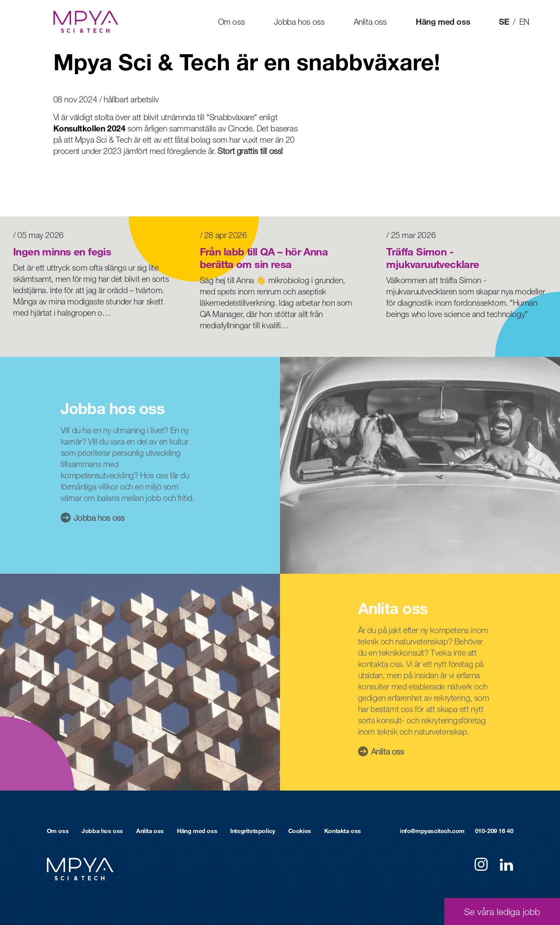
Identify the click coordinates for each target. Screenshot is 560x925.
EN (524, 21)
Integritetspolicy (252, 831)
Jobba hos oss (299, 21)
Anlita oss (370, 21)
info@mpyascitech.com (432, 831)
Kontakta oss (343, 831)
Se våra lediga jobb (502, 912)
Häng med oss (443, 21)
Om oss (231, 21)
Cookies (300, 831)
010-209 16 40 (494, 831)
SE (504, 21)
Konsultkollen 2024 (90, 128)
